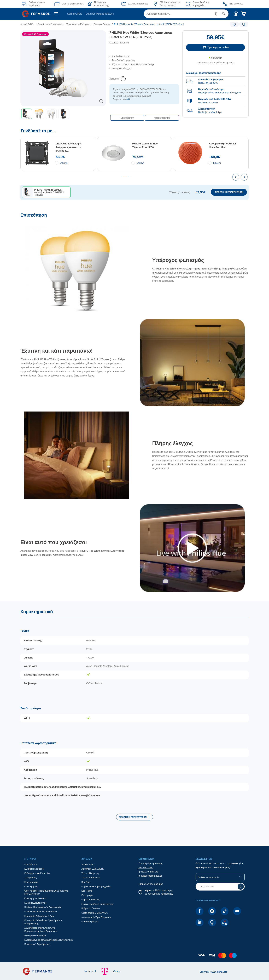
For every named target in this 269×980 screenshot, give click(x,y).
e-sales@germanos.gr (150, 876)
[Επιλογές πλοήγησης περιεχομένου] (144, 116)
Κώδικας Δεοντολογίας (35, 903)
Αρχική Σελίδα (27, 24)
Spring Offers (75, 14)
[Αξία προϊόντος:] (215, 39)
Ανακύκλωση (88, 864)
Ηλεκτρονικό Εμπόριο (35, 935)
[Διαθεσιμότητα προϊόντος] (215, 62)
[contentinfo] (134, 957)
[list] (115, 24)
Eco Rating (87, 891)
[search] (186, 14)
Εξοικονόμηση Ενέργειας (78, 24)
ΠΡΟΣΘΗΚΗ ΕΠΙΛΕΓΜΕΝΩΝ (229, 192)
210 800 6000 (146, 868)
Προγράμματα (31, 882)
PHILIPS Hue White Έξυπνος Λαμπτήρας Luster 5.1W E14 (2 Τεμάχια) (141, 35)
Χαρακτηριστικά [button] (162, 118)
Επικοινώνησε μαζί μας (151, 884)
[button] (216, 14)
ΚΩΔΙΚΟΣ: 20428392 (119, 43)
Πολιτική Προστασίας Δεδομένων (41, 912)
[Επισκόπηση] (134, 407)
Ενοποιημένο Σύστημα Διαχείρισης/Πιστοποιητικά (49, 940)
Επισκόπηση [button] (127, 118)
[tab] (125, 177)
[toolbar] (63, 114)
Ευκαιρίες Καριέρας (34, 869)
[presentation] (236, 177)
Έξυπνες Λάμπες (102, 24)
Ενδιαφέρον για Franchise (37, 873)
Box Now (86, 882)
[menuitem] (37, 14)
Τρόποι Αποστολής (91, 878)
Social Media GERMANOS (95, 913)
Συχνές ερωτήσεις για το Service (97, 904)
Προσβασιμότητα (90, 922)
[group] (215, 91)
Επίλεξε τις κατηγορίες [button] (209, 877)
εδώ (128, 99)
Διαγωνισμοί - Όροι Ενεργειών (96, 917)
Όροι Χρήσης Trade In (35, 898)
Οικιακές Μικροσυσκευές (100, 14)
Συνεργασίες (31, 878)
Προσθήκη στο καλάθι (219, 47)
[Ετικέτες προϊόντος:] (63, 34)
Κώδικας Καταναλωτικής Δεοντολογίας (43, 907)
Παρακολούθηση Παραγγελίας (96, 886)
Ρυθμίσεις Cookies (91, 908)
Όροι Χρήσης (31, 886)
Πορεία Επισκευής (90, 900)
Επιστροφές (87, 895)
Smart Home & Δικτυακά (50, 24)
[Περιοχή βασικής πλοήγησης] (134, 14)
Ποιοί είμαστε (31, 864)
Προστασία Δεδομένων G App (39, 916)
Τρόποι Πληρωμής (91, 873)
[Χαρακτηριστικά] (134, 723)
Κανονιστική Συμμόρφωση (37, 944)
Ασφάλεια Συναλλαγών (93, 869)
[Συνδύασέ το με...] (134, 171)
